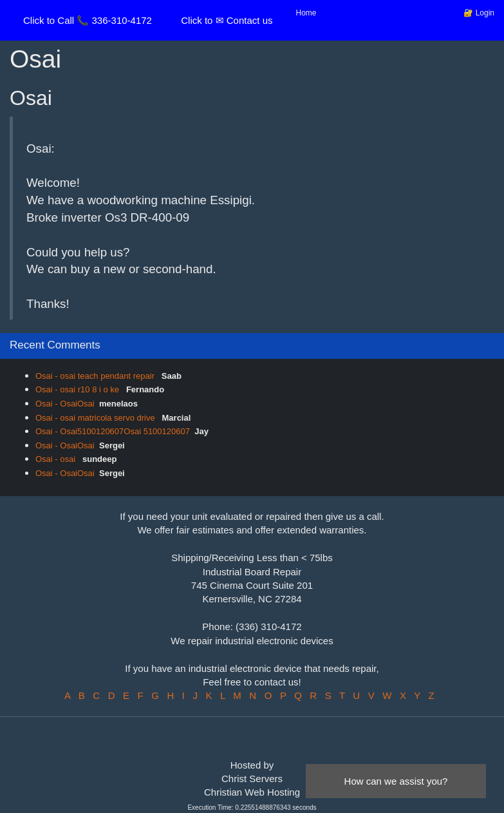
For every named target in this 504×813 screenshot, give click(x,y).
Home (306, 13)
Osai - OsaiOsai (65, 404)
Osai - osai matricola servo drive (96, 418)
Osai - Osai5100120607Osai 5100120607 (113, 431)
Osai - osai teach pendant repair (96, 376)
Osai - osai (57, 459)
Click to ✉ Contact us (227, 20)
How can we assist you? (396, 781)
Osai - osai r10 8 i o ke (79, 389)
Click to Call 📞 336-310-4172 (88, 20)
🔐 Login (479, 13)
